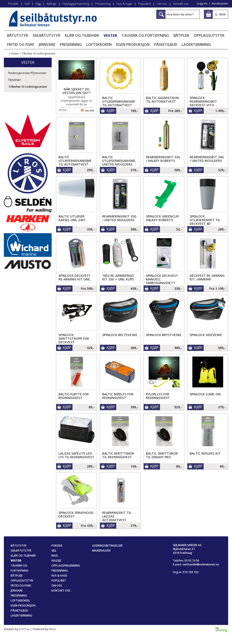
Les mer (90, 110)
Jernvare (47, 45)
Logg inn (202, 4)
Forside (13, 4)
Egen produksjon (133, 45)
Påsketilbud (166, 45)
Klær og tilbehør (82, 35)
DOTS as (24, 629)
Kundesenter (220, 4)
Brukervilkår (101, 551)
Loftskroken (99, 45)
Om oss (162, 4)
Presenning (103, 4)
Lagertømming (196, 45)
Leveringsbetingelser (107, 546)
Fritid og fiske (21, 45)
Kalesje (52, 4)
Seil (27, 4)
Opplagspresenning (76, 4)
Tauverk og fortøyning (145, 35)
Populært (144, 4)
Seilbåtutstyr (46, 35)
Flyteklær (15, 80)
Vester (110, 35)
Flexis (52, 629)
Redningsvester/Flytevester (27, 73)
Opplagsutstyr (209, 35)
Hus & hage (124, 4)
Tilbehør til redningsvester (39, 53)
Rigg (38, 4)
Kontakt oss (181, 4)
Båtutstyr (18, 35)
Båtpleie (181, 35)
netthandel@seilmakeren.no (201, 564)
